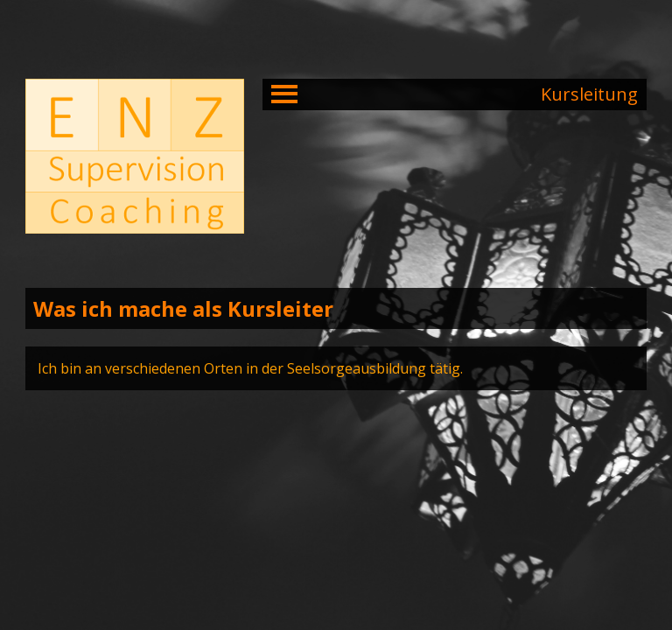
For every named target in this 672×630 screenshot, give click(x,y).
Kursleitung (589, 94)
